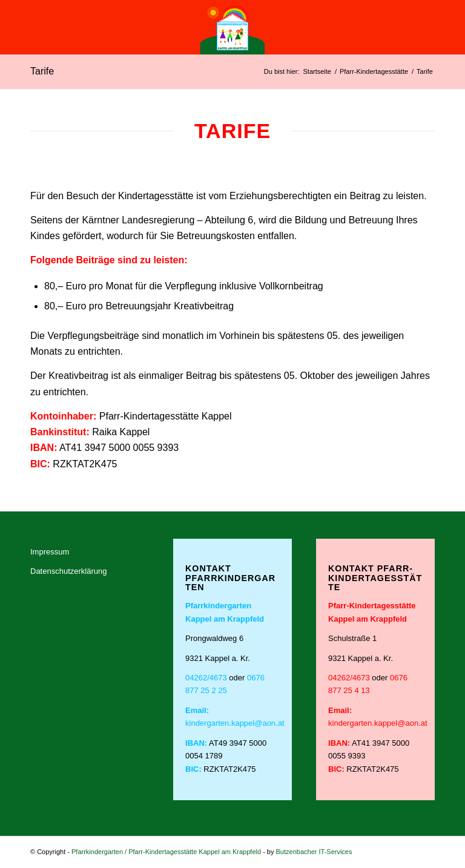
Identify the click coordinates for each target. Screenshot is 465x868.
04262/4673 (206, 678)
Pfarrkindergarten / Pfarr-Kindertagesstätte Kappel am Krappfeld (166, 852)
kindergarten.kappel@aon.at (235, 723)
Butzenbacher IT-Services (314, 852)
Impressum (50, 552)
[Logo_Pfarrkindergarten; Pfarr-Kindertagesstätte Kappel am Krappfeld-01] (232, 27)
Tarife (42, 71)
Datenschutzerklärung (68, 571)
